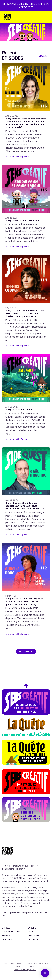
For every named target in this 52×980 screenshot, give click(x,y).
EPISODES (6, 928)
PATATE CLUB (7, 939)
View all (44, 56)
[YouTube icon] (15, 950)
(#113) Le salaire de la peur (19, 410)
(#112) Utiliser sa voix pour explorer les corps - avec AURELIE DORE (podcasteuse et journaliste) (24, 602)
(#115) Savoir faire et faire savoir (23, 221)
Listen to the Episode (17, 157)
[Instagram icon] (9, 950)
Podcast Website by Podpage (25, 970)
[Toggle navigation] (46, 17)
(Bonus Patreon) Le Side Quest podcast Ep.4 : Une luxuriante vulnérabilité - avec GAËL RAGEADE (25, 506)
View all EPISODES (26, 651)
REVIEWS (6, 935)
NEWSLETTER (34, 932)
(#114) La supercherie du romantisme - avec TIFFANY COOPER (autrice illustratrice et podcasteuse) (26, 313)
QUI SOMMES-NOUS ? (11, 932)
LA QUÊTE (32, 928)
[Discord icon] (3, 950)
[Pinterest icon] (20, 950)
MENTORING (33, 935)
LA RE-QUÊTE (34, 939)
